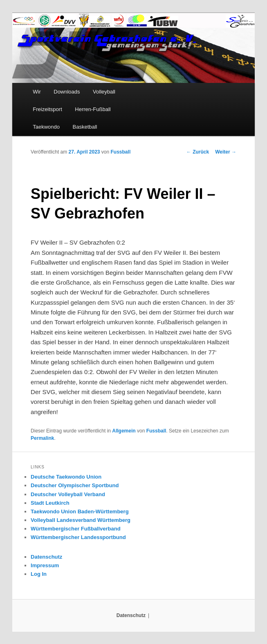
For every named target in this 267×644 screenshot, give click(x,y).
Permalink (42, 438)
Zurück (198, 152)
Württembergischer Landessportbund (78, 537)
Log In (39, 574)
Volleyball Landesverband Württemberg (81, 520)
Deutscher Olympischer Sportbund (75, 485)
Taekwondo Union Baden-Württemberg (80, 511)
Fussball (121, 152)
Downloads (67, 92)
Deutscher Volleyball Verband (68, 494)
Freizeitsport (47, 109)
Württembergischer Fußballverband (76, 529)
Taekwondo (46, 127)
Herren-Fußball (93, 109)
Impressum (45, 565)
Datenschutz (46, 557)
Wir (37, 92)
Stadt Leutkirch (50, 503)
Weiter (226, 152)
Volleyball (104, 92)
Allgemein (124, 431)
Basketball (85, 127)
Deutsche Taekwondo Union (66, 477)
